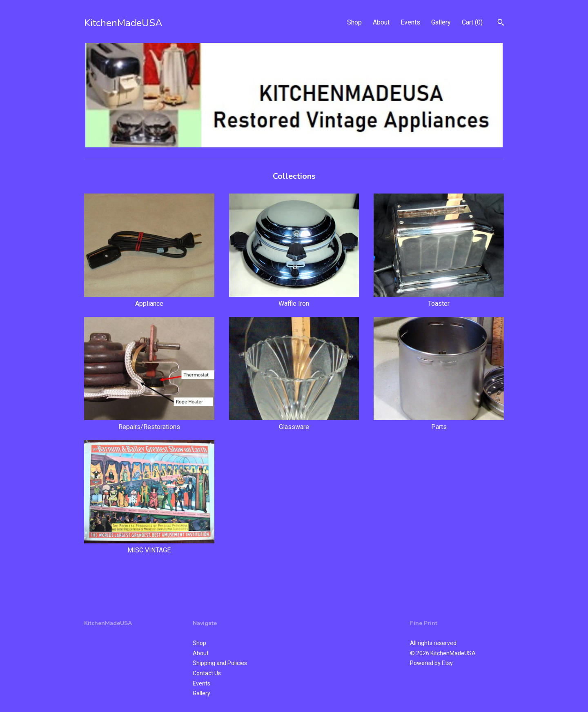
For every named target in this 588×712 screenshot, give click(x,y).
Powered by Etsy (431, 663)
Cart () (472, 22)
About (381, 22)
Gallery (441, 22)
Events (410, 22)
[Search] (501, 23)
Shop (354, 22)
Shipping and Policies (220, 663)
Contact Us (207, 673)
